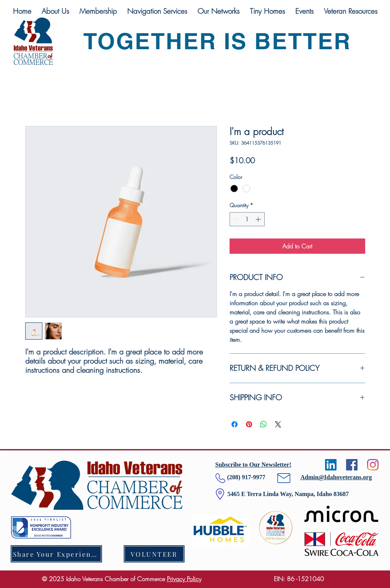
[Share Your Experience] (56, 554)
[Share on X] (278, 424)
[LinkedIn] (331, 465)
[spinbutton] (247, 219)
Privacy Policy (184, 579)
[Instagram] (373, 465)
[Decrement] (235, 219)
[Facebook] (352, 465)
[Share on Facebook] (235, 424)
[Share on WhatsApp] (264, 424)
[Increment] (259, 219)
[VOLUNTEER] (154, 554)
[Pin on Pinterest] (249, 424)
